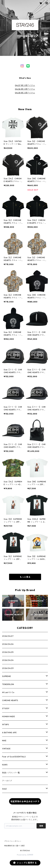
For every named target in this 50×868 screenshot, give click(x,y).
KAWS (5, 765)
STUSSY (6, 708)
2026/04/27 (8, 636)
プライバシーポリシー (13, 841)
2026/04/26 (8, 644)
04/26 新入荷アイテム (25, 89)
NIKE (4, 741)
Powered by (25, 855)
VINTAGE (6, 749)
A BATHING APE (9, 733)
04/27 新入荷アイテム (25, 85)
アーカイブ (7, 781)
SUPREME (7, 676)
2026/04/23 (8, 668)
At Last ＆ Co (8, 692)
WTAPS (6, 724)
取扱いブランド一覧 (11, 773)
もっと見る (25, 577)
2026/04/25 (8, 652)
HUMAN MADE (9, 716)
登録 (41, 826)
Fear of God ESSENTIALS (14, 757)
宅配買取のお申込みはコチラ (25, 801)
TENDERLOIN (8, 684)
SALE (4, 789)
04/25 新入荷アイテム (25, 93)
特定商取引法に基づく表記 (15, 846)
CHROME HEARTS (10, 700)
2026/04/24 (8, 660)
